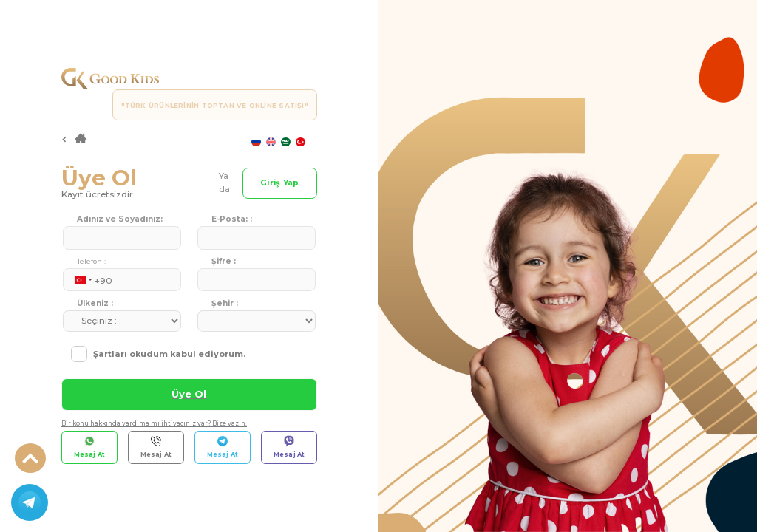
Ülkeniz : (95, 303)
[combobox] (79, 280)
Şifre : (224, 261)
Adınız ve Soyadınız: (120, 219)
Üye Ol (189, 394)
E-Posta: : (232, 219)
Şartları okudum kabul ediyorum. (169, 354)
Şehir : (225, 303)
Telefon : (91, 261)
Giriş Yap (279, 183)
